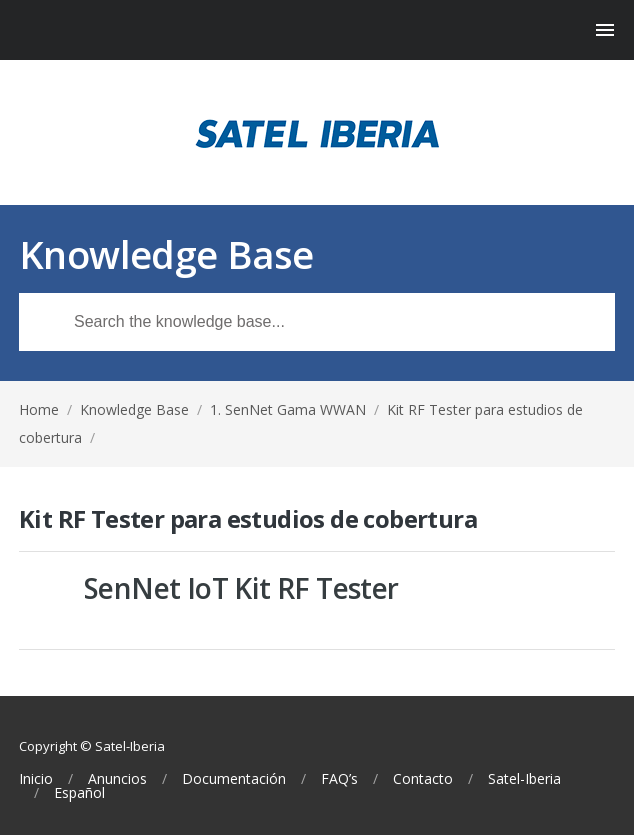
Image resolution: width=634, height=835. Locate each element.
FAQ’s (339, 779)
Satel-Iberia (524, 779)
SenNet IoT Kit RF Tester (241, 588)
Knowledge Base (134, 409)
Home (39, 409)
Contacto (423, 779)
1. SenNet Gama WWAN (288, 409)
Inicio (36, 779)
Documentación (234, 779)
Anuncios (117, 779)
